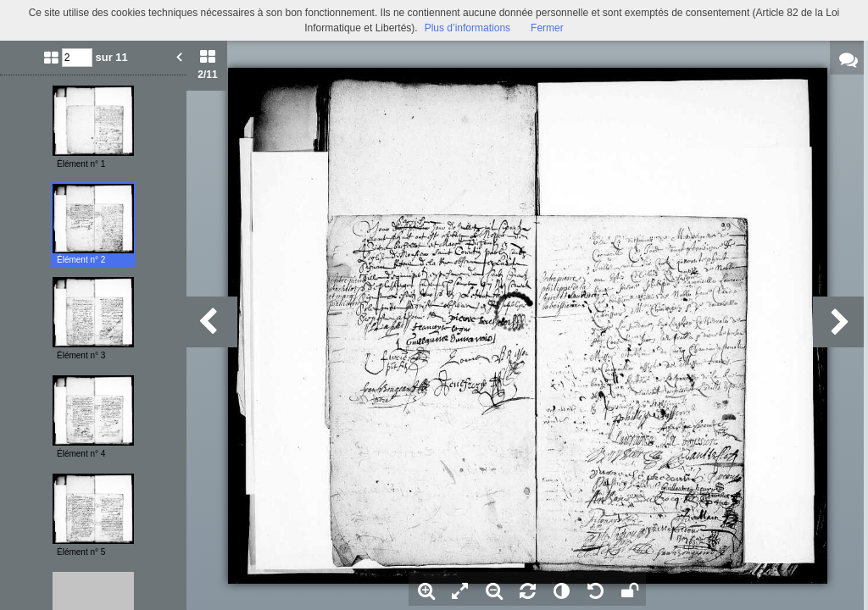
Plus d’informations (467, 28)
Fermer (547, 28)
